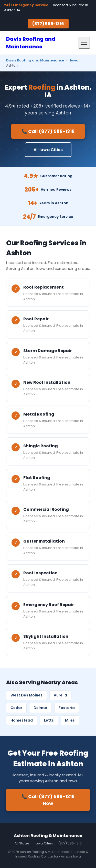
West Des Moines (26, 695)
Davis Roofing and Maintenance (35, 60)
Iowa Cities (44, 843)
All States (22, 843)
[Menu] (84, 43)
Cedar (16, 708)
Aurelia (60, 695)
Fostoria (67, 708)
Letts (49, 720)
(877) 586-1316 (48, 24)
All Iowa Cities (48, 150)
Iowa (74, 60)
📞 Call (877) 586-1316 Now (48, 800)
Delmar (40, 708)
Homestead (22, 720)
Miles (70, 720)
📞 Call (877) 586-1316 (48, 131)
